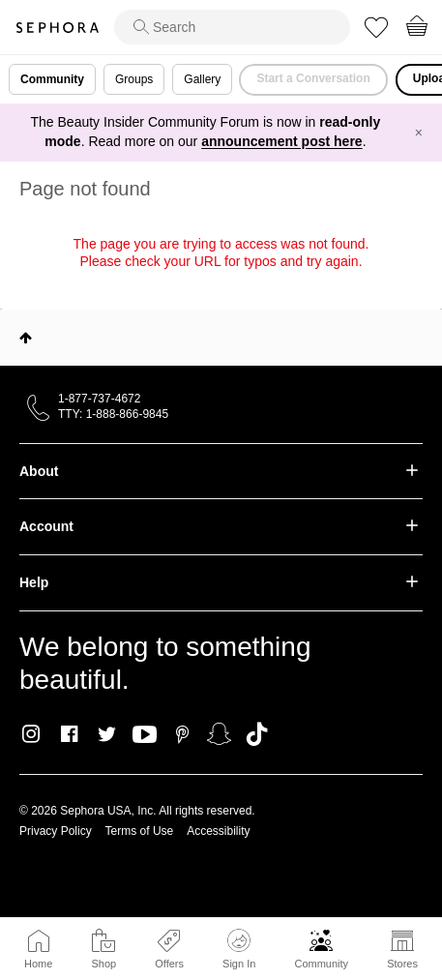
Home (38, 964)
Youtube (145, 735)
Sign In (239, 949)
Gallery (202, 79)
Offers (169, 964)
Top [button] (26, 338)
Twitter (107, 734)
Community (321, 964)
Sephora (57, 28)
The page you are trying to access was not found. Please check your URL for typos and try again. (221, 252)
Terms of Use (140, 831)
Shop (103, 964)
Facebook (69, 734)
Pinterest (182, 734)
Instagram (31, 734)
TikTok (257, 734)
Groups (134, 79)
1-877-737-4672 (99, 399)
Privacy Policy (56, 831)
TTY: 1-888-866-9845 (113, 414)
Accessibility (218, 831)
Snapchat (219, 734)
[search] (232, 27)
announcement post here (281, 141)
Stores (402, 964)
